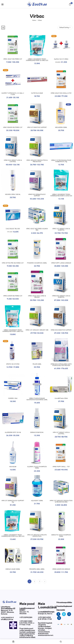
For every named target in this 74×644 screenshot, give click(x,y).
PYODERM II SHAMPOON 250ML (37, 263)
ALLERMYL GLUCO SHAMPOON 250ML (37, 467)
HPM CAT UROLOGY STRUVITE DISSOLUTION (37, 536)
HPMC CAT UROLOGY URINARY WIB (37, 330)
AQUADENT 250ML (37, 501)
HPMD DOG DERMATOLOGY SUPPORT (37, 195)
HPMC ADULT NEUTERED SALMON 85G (37, 229)
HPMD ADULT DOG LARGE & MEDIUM (37, 297)
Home (34, 20)
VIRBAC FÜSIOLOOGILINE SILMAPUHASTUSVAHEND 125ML (37, 399)
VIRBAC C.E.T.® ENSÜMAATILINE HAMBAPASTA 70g (61, 161)
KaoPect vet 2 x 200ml (61, 59)
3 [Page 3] (40, 581)
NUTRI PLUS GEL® (37, 93)
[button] (70, 4)
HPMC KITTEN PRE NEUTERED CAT (13, 263)
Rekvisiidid (61, 610)
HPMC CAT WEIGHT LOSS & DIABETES (61, 229)
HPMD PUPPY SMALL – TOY (61, 467)
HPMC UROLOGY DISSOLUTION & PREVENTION (37, 161)
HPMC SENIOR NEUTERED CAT (13, 127)
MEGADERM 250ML (61, 127)
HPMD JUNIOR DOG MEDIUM (61, 569)
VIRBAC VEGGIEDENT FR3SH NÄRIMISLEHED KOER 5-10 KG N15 (61, 195)
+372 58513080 (26, 621)
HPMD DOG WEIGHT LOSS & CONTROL (13, 161)
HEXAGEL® (13, 467)
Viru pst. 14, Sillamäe (24, 613)
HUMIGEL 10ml (13, 398)
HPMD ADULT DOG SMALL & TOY (61, 93)
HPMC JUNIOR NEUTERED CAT (13, 296)
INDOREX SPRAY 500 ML (13, 194)
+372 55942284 (26, 617)
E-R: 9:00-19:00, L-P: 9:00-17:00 (27, 624)
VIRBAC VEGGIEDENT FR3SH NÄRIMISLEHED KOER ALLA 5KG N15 (13, 536)
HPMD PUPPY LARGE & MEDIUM (61, 263)
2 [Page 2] (35, 581)
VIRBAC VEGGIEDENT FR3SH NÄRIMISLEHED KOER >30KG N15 (13, 331)
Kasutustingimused (64, 606)
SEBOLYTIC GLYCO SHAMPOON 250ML (61, 536)
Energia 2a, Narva (45, 614)
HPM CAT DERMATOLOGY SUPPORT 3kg (13, 501)
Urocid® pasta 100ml (61, 398)
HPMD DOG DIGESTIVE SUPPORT (61, 330)
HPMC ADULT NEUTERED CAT (13, 59)
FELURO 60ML (37, 364)
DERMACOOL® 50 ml (37, 432)
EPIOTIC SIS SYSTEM (13, 364)
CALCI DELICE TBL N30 (13, 229)
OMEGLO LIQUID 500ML (13, 569)
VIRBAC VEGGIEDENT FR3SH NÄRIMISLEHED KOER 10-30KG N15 (37, 60)
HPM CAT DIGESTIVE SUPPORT (37, 127)
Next (45, 581)
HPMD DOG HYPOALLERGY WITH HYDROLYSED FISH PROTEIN (61, 365)
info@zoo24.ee (7, 619)
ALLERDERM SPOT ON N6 (13, 432)
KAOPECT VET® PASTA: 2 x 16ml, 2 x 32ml (13, 94)
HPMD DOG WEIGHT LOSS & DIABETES (61, 297)
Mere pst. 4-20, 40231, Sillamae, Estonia (8, 612)
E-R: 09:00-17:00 (45, 619)
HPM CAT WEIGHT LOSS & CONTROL (61, 433)
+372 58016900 (44, 617)
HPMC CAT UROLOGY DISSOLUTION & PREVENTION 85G (61, 501)
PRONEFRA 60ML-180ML (37, 569)
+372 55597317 (7, 618)
